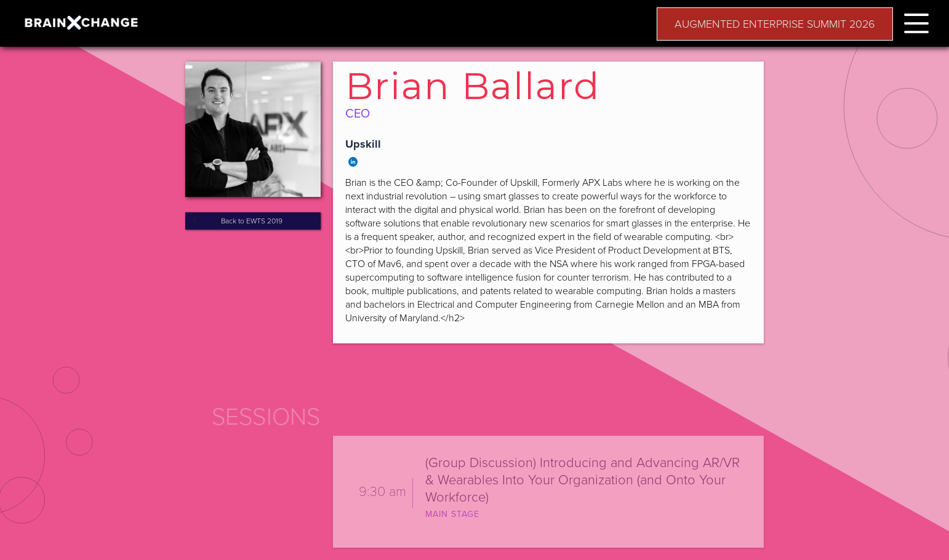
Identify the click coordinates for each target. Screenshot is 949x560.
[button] (916, 21)
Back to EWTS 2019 (252, 221)
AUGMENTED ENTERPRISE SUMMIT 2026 (775, 24)
